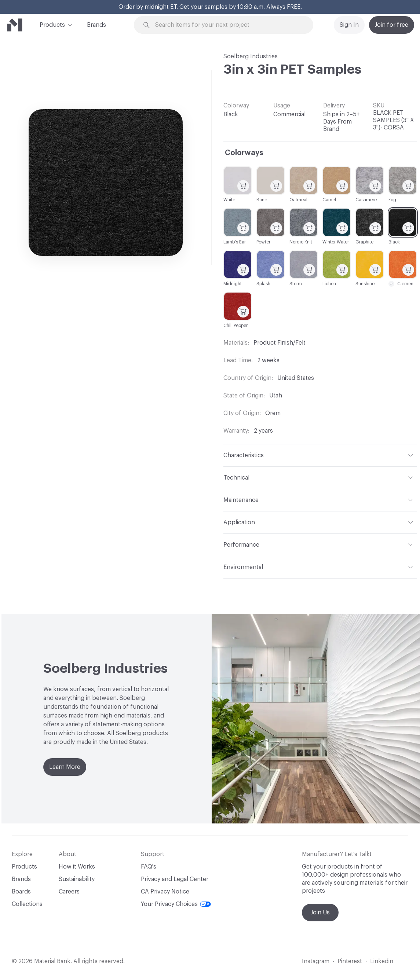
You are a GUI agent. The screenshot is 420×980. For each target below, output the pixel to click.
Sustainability (77, 879)
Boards (21, 892)
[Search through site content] (228, 25)
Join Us (320, 913)
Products (52, 24)
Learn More (65, 767)
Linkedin (382, 961)
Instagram (316, 961)
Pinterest (350, 961)
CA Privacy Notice (165, 892)
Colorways (244, 153)
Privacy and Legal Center (175, 879)
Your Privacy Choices (176, 904)
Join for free (392, 25)
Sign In (349, 25)
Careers (69, 892)
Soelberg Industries (251, 56)
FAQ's (149, 867)
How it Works (77, 867)
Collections (27, 904)
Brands (96, 25)
